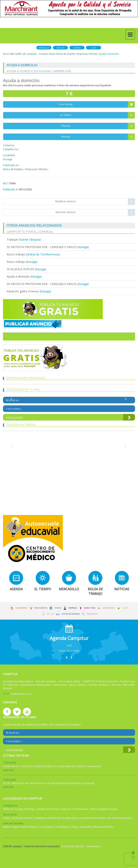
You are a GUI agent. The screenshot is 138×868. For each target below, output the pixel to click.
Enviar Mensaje (97, 104)
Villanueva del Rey (103, 827)
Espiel (16, 827)
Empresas (73, 608)
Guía (94, 48)
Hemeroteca (93, 846)
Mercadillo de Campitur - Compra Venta (33, 54)
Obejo (75, 827)
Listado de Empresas (71, 614)
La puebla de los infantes (92, 818)
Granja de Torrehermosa (74, 809)
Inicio (6, 54)
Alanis (6, 818)
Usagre (113, 809)
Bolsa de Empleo (66, 54)
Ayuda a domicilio (18, 276)
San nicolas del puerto (119, 818)
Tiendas (58, 608)
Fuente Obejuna (29, 827)
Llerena (93, 809)
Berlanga (29, 809)
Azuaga (8, 159)
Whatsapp (98, 126)
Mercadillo (44, 48)
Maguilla (103, 809)
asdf (69, 645)
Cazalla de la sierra (22, 818)
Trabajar (13, 240)
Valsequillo (86, 827)
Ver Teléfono (98, 115)
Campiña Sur (11, 149)
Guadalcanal (69, 818)
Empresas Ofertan (87, 54)
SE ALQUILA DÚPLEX (20, 269)
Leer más (8, 770)
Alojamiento (21, 608)
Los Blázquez (62, 827)
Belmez (7, 827)
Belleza (51, 614)
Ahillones (8, 809)
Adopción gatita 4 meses (23, 291)
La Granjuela (47, 827)
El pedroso (55, 818)
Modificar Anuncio (95, 202)
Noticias (61, 48)
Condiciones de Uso (72, 846)
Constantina (40, 818)
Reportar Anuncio (95, 212)
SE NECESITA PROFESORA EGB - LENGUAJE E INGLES (42, 247)
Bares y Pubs (90, 608)
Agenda (77, 48)
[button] (67, 657)
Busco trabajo (16, 254)
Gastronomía (109, 608)
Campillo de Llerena (47, 809)
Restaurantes (41, 608)
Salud (125, 608)
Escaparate (92, 614)
